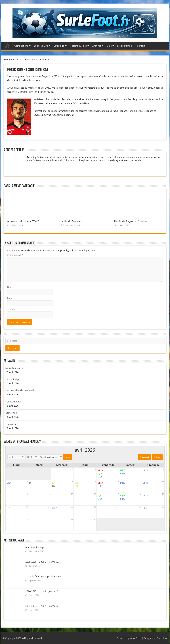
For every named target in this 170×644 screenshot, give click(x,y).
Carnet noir (11, 413)
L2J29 (100, 474)
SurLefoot (162, 638)
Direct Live (41, 46)
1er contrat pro (13, 379)
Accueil (7, 45)
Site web (12, 309)
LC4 (31, 483)
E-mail (10, 298)
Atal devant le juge (35, 547)
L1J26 (54, 508)
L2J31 (100, 496)
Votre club (59, 46)
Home (8, 60)
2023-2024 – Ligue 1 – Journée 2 (42, 606)
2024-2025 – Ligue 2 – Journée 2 (42, 591)
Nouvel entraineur (15, 368)
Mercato (19, 60)
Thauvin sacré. (13, 424)
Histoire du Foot (78, 46)
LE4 (54, 483)
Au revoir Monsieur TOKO (23, 221)
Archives (97, 46)
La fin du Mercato (72, 221)
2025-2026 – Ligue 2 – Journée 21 (43, 562)
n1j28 (100, 470)
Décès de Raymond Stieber (131, 221)
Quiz (109, 46)
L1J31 (145, 508)
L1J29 (100, 486)
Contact (141, 46)
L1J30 (100, 499)
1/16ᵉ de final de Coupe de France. (43, 576)
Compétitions (21, 46)
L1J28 (100, 477)
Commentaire (15, 255)
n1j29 (100, 483)
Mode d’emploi (125, 46)
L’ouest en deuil (13, 402)
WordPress (136, 638)
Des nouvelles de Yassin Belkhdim (23, 390)
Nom (10, 287)
